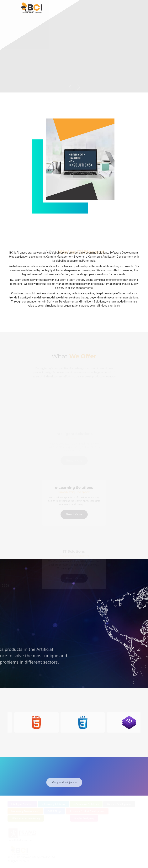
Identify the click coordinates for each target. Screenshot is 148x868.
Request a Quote (49, 782)
